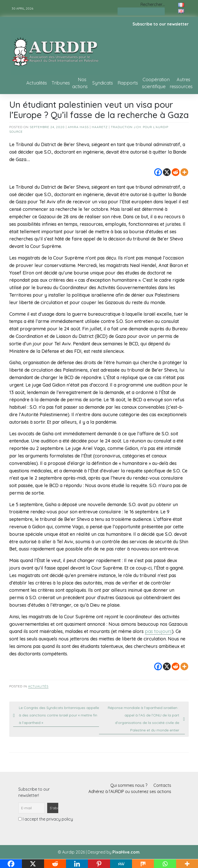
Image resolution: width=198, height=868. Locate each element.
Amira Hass (78, 127)
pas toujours (158, 631)
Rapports (128, 83)
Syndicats (103, 83)
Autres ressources (181, 83)
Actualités (37, 83)
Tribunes (61, 83)
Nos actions (80, 83)
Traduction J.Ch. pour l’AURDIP (140, 127)
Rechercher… (153, 4)
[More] (184, 172)
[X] (167, 172)
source (16, 132)
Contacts (162, 785)
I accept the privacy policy (46, 819)
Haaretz (100, 127)
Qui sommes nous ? (129, 785)
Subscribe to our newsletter (161, 24)
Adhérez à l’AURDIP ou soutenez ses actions (130, 791)
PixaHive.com (126, 852)
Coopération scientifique (156, 83)
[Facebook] (158, 172)
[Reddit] (176, 172)
